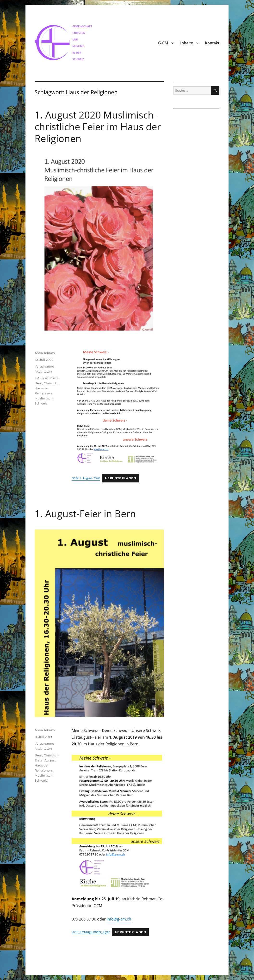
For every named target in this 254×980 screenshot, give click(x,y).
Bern (38, 383)
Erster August (45, 760)
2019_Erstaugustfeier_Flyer (91, 932)
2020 (54, 378)
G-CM (163, 43)
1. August (42, 378)
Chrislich (51, 383)
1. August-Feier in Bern (85, 514)
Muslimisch (44, 398)
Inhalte (187, 43)
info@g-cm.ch (118, 919)
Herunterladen (121, 478)
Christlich (51, 755)
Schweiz (41, 403)
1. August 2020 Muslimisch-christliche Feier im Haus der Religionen (98, 127)
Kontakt (212, 43)
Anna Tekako (45, 353)
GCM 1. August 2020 (86, 478)
